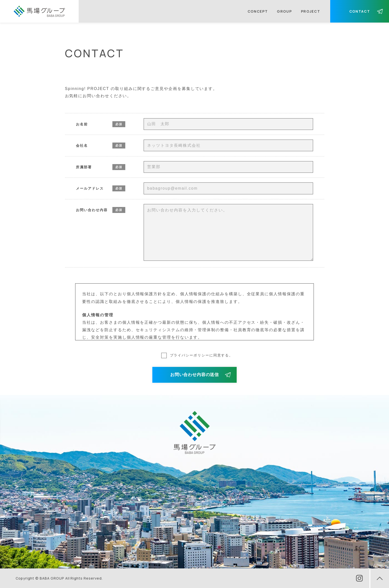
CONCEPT (258, 11)
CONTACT (360, 11)
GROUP (284, 11)
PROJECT (311, 11)
